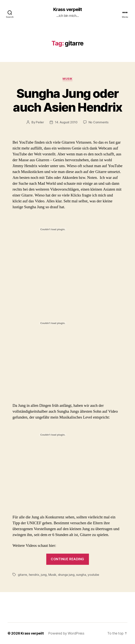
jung (44, 575)
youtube (93, 575)
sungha (81, 575)
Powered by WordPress (66, 633)
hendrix (34, 575)
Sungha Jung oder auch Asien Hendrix (67, 100)
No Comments (99, 122)
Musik (67, 79)
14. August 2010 (66, 122)
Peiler (40, 122)
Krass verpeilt (67, 9)
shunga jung (66, 575)
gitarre (22, 575)
